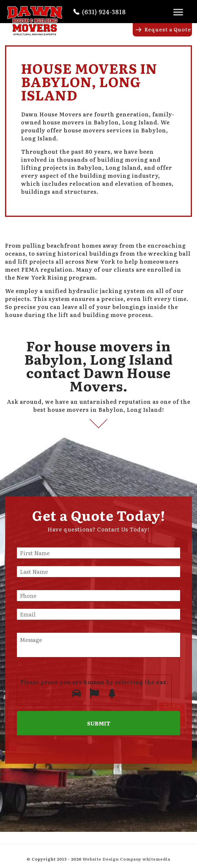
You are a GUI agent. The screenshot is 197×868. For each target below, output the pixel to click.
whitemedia (156, 859)
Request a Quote (168, 29)
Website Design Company (112, 859)
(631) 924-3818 (104, 12)
